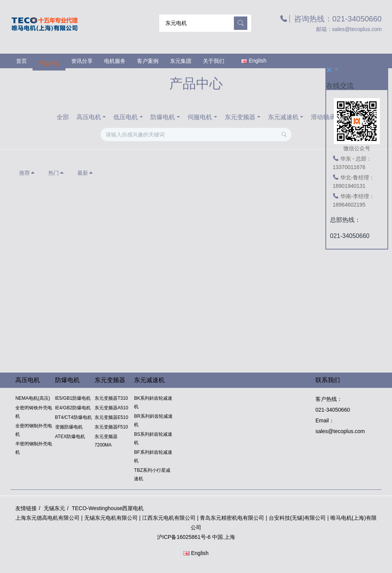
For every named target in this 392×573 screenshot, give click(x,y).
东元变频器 (240, 117)
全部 (63, 117)
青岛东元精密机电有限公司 (232, 518)
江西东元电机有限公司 (170, 518)
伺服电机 (200, 117)
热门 (56, 173)
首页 (21, 61)
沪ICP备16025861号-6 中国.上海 (196, 537)
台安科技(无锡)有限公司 (297, 518)
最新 (85, 173)
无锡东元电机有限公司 (111, 518)
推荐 (27, 173)
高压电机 (89, 117)
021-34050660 (333, 410)
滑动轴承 (323, 117)
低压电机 (126, 117)
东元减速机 (283, 117)
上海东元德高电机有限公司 (47, 518)
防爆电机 (163, 117)
